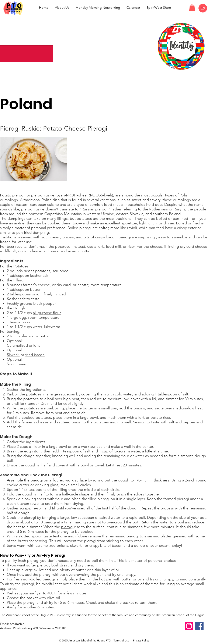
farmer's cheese (45, 251)
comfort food (101, 204)
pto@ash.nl (18, 624)
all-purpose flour (47, 313)
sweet (136, 200)
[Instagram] (189, 626)
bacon (111, 237)
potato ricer (160, 417)
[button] (192, 8)
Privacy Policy (141, 641)
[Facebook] (199, 626)
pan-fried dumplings (33, 232)
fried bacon (35, 355)
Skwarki (13, 355)
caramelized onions (52, 545)
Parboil (13, 394)
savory (155, 200)
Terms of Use (121, 641)
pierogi (85, 228)
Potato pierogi (12, 195)
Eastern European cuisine (37, 204)
